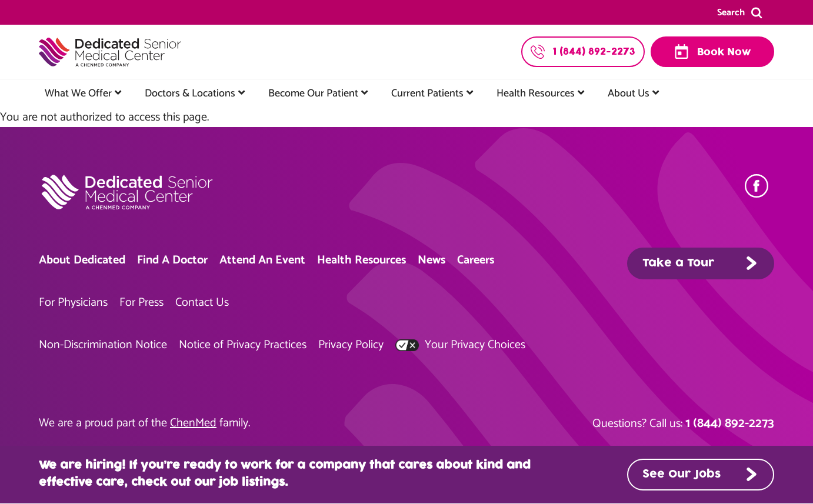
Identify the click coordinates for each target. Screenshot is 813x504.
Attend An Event (262, 260)
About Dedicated (82, 260)
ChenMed (193, 423)
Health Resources (536, 94)
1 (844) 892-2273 (730, 423)
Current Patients (427, 94)
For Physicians (73, 303)
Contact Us (202, 303)
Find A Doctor (172, 260)
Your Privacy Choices (460, 345)
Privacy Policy (351, 345)
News (432, 260)
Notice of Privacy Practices (243, 345)
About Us (629, 94)
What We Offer (78, 94)
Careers (476, 260)
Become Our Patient (313, 94)
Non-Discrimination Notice (103, 345)
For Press (141, 303)
